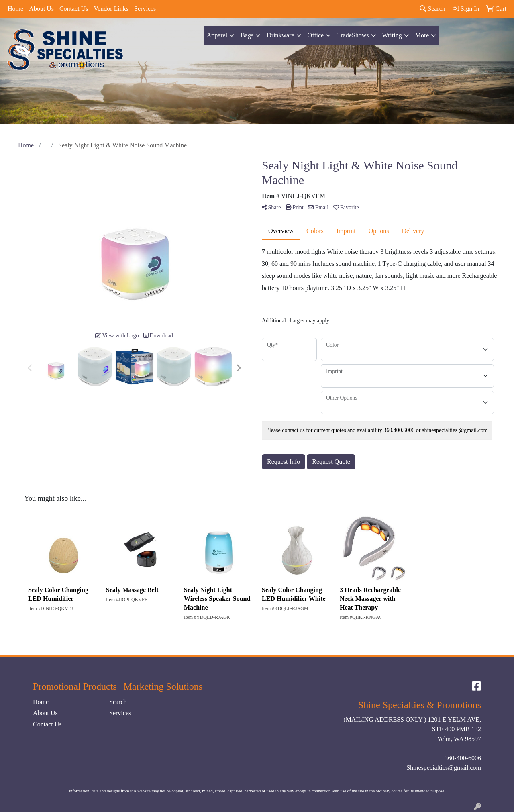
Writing (392, 35)
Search (432, 9)
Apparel (217, 35)
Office (316, 35)
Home (15, 9)
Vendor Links (111, 9)
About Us (41, 9)
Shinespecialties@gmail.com (444, 768)
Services (145, 9)
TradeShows (353, 35)
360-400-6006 (463, 758)
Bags (247, 35)
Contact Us (74, 9)
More (422, 35)
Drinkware (280, 35)
